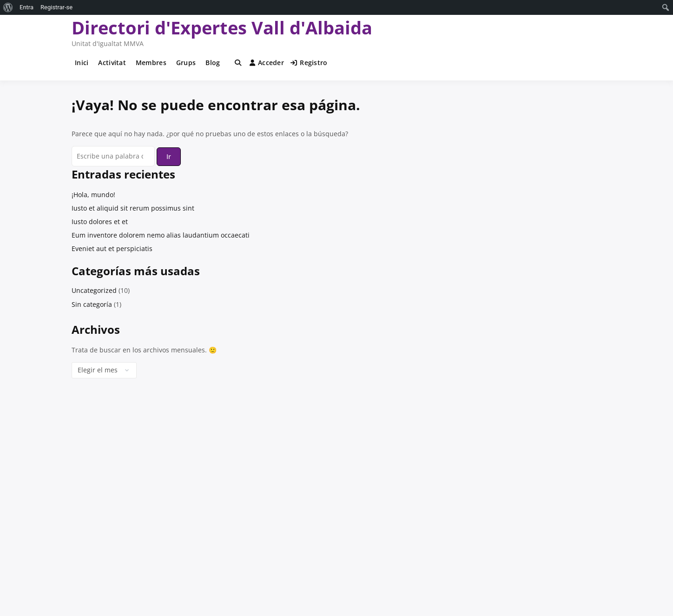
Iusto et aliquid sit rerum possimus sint (133, 208)
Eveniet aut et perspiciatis (112, 248)
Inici (82, 63)
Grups (186, 63)
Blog (213, 63)
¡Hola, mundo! (93, 195)
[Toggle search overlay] (238, 63)
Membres (151, 63)
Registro (309, 63)
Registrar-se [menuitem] (56, 7)
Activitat (112, 63)
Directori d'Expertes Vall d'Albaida (222, 27)
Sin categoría (92, 304)
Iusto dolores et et (100, 222)
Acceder (267, 63)
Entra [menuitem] (26, 7)
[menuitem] (8, 7)
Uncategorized (94, 290)
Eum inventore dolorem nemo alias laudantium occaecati (161, 235)
